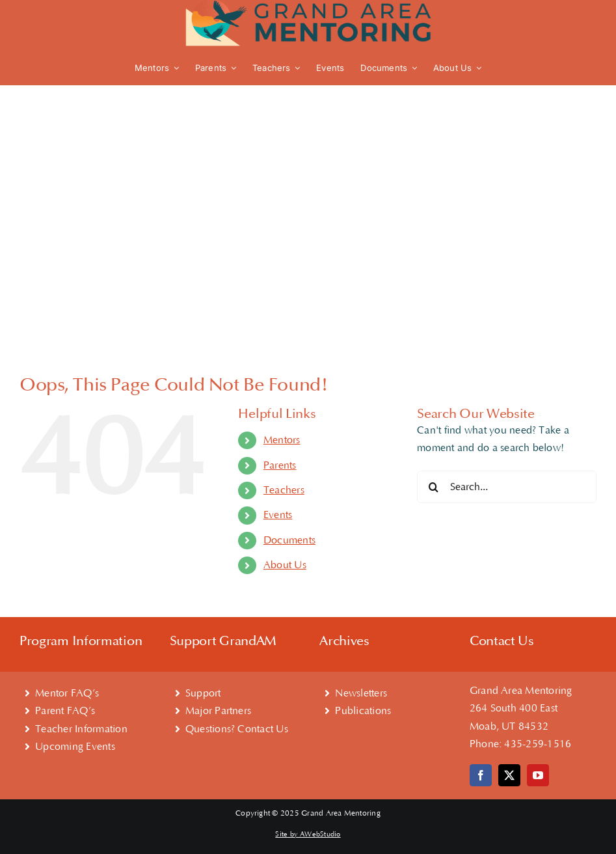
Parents (280, 465)
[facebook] (481, 775)
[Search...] (507, 487)
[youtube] (538, 775)
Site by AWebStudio (308, 834)
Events (278, 515)
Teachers (284, 490)
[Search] (433, 487)
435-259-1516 (538, 744)
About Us (285, 565)
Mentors (282, 440)
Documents (289, 540)
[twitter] (509, 775)
